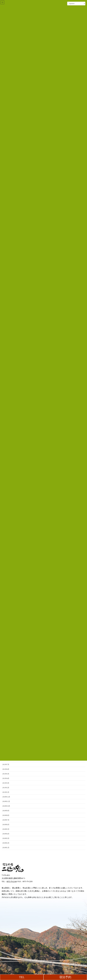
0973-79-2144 (12, 881)
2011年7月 (6, 765)
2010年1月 (6, 848)
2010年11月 (6, 801)
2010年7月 (6, 820)
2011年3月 (6, 783)
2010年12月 (6, 797)
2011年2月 (6, 788)
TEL (22, 977)
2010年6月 (6, 825)
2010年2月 (6, 843)
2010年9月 (6, 811)
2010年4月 (6, 834)
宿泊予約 (65, 977)
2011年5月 (6, 774)
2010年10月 (6, 806)
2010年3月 (6, 838)
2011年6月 (6, 769)
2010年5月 (6, 829)
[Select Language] (76, 4)
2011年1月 (6, 792)
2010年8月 (6, 815)
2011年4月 (6, 778)
